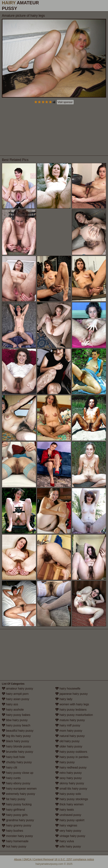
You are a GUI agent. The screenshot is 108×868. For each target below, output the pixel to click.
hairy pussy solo (68, 794)
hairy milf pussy (68, 725)
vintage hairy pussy (70, 836)
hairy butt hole (13, 757)
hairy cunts (11, 778)
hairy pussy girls (15, 815)
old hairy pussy (67, 741)
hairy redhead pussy (71, 767)
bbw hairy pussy (15, 720)
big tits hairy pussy (16, 736)
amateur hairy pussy (18, 689)
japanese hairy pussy (72, 694)
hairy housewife (68, 689)
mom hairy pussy (69, 731)
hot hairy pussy (14, 846)
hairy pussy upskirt (70, 820)
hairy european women (19, 789)
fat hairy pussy (14, 799)
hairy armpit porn (15, 694)
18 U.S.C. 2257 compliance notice (74, 859)
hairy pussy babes (16, 715)
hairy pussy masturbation (74, 715)
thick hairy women (69, 804)
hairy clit (9, 767)
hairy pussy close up (18, 773)
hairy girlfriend (13, 810)
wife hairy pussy (68, 846)
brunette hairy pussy (18, 752)
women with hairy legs (72, 704)
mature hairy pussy (70, 720)
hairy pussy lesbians (71, 710)
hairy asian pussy (16, 699)
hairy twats (65, 810)
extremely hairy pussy (18, 794)
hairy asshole (13, 710)
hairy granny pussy (17, 825)
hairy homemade (15, 841)
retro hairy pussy (69, 773)
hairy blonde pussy (16, 746)
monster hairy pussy (17, 836)
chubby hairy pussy (17, 762)
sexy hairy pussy (69, 778)
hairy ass (10, 704)
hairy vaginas (66, 825)
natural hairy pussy (70, 736)
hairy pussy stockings (72, 799)
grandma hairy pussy (18, 820)
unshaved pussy (68, 815)
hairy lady (64, 699)
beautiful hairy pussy (18, 731)
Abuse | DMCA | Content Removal (34, 859)
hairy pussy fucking (17, 804)
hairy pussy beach (16, 725)
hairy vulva (65, 841)
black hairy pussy (15, 741)
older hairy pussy (69, 746)
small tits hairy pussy (71, 789)
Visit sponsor (65, 102)
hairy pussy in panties (72, 757)
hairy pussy (65, 762)
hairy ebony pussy (16, 783)
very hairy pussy (68, 831)
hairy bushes (12, 831)
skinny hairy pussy (70, 783)
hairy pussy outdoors (71, 752)
